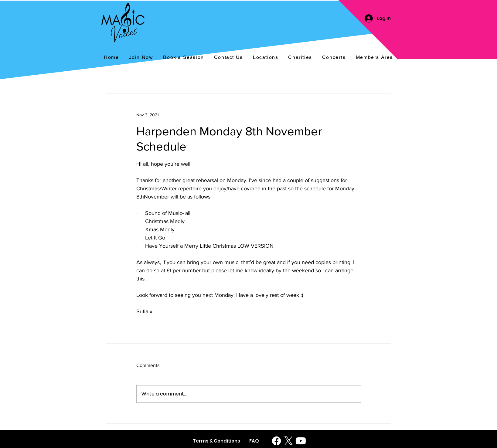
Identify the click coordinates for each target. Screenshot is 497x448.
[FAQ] (254, 441)
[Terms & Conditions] (216, 441)
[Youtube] (301, 441)
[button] (334, 58)
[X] (289, 441)
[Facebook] (276, 441)
